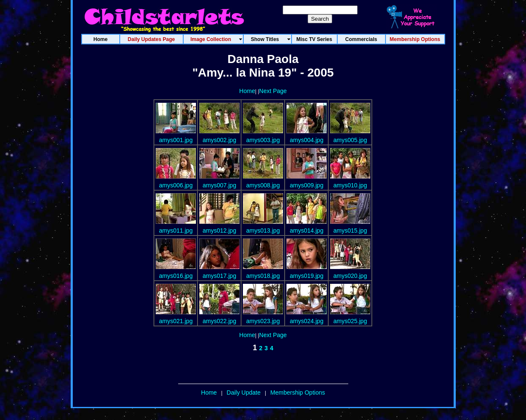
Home (247, 91)
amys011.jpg (176, 231)
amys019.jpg (307, 276)
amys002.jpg (219, 140)
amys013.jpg (263, 231)
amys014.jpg (307, 231)
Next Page (273, 91)
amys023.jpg (263, 321)
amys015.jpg (350, 231)
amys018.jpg (263, 276)
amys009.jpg (307, 185)
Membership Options (298, 393)
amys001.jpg (176, 140)
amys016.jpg (176, 276)
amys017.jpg (219, 276)
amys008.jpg (263, 185)
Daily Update (244, 393)
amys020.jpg (350, 276)
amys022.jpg (219, 321)
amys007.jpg (219, 185)
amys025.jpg (350, 321)
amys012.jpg (219, 231)
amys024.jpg (307, 321)
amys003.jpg (263, 140)
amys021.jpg (176, 321)
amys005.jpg (350, 140)
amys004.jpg (307, 140)
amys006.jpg (176, 185)
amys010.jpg (350, 185)
